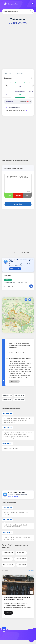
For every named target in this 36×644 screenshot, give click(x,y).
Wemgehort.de (11, 4)
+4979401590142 (8, 565)
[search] (31, 11)
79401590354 (21, 553)
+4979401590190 (21, 559)
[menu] (4, 629)
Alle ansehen (30, 570)
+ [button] (26, 300)
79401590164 (22, 565)
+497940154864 (8, 553)
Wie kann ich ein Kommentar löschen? (20, 358)
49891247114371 (8, 443)
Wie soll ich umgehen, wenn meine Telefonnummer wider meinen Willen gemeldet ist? (19, 346)
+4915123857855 (8, 532)
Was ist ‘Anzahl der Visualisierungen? (20, 353)
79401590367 (7, 559)
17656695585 (7, 414)
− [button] (30, 300)
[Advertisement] (18, 48)
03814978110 (7, 520)
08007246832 (7, 428)
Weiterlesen (14, 381)
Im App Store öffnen (13, 496)
